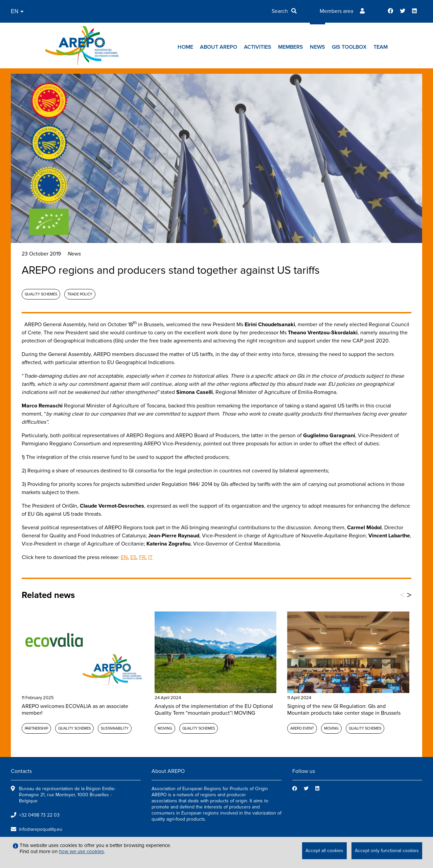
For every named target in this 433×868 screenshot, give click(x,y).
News (317, 47)
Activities (258, 47)
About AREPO (219, 47)
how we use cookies (81, 851)
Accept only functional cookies (387, 851)
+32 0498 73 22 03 (39, 815)
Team (381, 47)
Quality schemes (41, 294)
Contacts (21, 771)
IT (150, 557)
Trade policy (80, 294)
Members (291, 47)
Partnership (36, 728)
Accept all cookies (324, 851)
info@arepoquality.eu (41, 829)
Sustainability (115, 728)
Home (185, 47)
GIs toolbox (349, 47)
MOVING (165, 728)
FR (142, 557)
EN (124, 557)
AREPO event (302, 728)
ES (133, 557)
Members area (336, 11)
